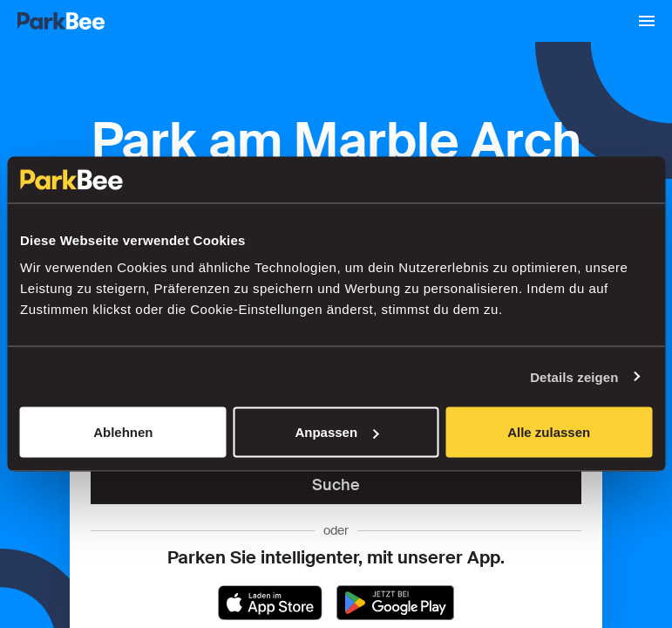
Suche (336, 485)
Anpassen (336, 432)
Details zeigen (574, 376)
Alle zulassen (549, 432)
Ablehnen (123, 432)
